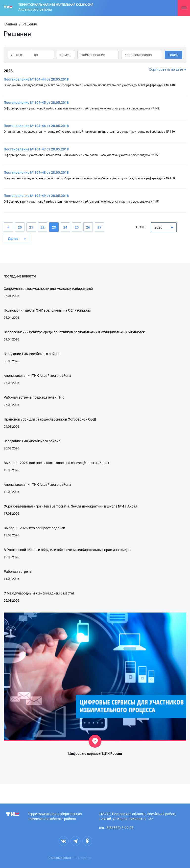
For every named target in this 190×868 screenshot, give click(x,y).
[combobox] (164, 227)
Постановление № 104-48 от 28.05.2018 (36, 172)
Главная (10, 24)
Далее (13, 239)
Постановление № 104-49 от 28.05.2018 (36, 196)
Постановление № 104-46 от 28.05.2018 (36, 126)
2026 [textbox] (158, 227)
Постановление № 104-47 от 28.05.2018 (36, 149)
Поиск (174, 55)
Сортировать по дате (168, 69)
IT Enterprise (83, 858)
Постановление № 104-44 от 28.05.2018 (36, 79)
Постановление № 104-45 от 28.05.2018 (36, 103)
